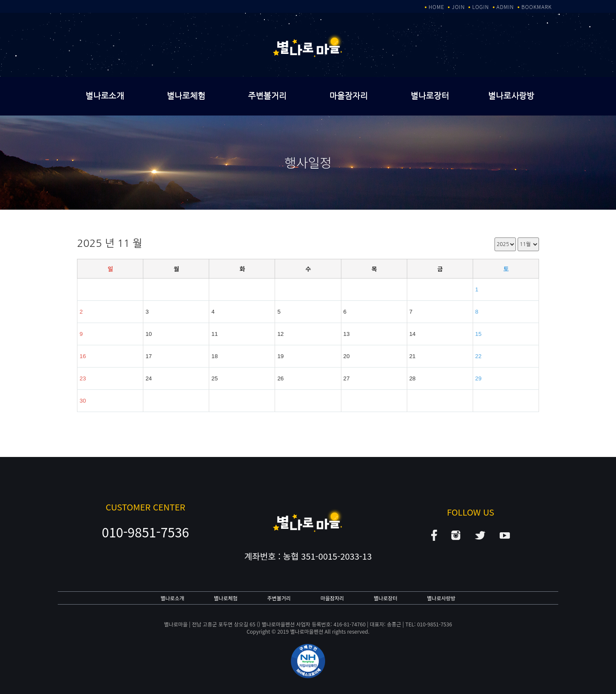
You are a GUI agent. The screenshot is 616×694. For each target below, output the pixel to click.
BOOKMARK (537, 7)
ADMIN (505, 7)
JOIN (458, 7)
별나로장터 (430, 96)
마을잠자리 (349, 96)
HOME (437, 7)
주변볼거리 (267, 96)
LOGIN (481, 7)
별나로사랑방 (511, 96)
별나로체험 (186, 96)
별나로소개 (105, 96)
